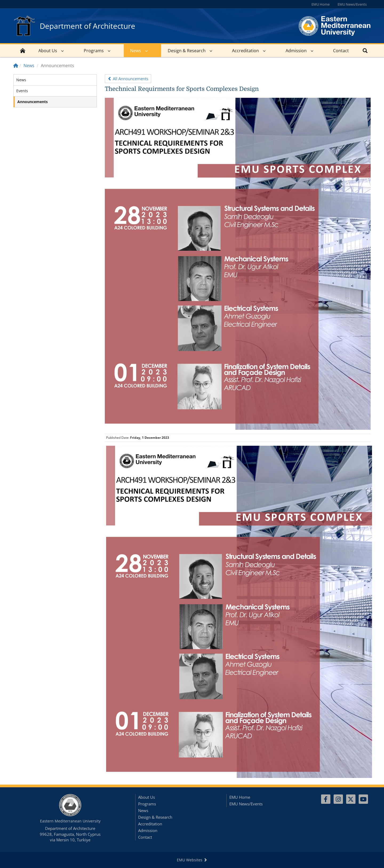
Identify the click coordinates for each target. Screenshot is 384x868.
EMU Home (321, 4)
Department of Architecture (87, 26)
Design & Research (187, 51)
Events (22, 91)
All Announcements (128, 79)
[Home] (16, 66)
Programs (94, 51)
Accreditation (245, 51)
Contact (341, 51)
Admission (296, 51)
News (136, 51)
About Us (48, 51)
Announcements (33, 102)
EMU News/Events (352, 4)
